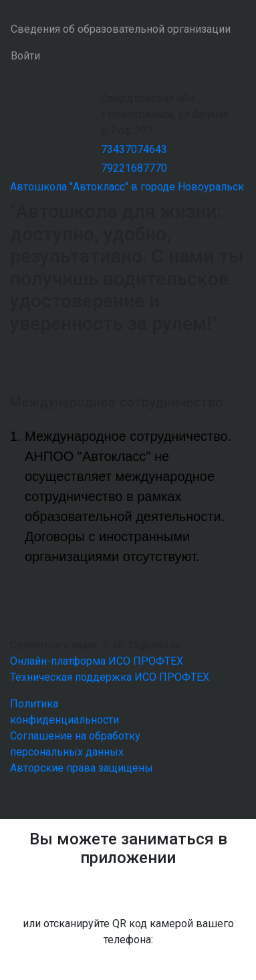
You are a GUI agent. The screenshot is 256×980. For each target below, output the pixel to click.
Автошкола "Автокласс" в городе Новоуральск (127, 187)
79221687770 (134, 168)
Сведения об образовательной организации (121, 29)
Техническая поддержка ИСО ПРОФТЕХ (110, 677)
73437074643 (134, 149)
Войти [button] (25, 56)
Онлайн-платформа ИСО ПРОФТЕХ (97, 661)
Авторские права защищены (82, 768)
